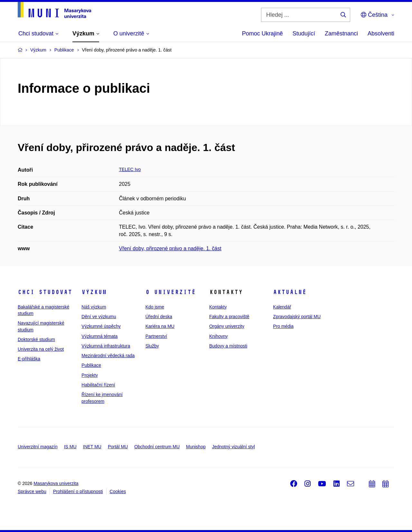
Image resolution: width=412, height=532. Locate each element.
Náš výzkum (94, 307)
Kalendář (282, 307)
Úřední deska (159, 317)
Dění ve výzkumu (99, 317)
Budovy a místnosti (228, 346)
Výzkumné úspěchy (101, 326)
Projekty (90, 375)
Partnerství (156, 336)
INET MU (92, 447)
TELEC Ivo (130, 169)
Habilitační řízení (98, 385)
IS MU (70, 447)
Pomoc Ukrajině (262, 33)
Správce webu (32, 491)
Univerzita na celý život (41, 349)
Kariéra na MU (160, 326)
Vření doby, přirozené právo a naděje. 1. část (170, 248)
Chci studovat (45, 292)
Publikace (91, 365)
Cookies (118, 491)
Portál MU (118, 447)
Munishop (196, 447)
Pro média (283, 326)
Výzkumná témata (99, 336)
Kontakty (218, 307)
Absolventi (381, 33)
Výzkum (94, 292)
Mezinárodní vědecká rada (108, 356)
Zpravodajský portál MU (297, 317)
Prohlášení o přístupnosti (78, 491)
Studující (304, 33)
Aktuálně (290, 292)
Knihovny (219, 336)
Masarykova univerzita (56, 483)
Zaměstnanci (341, 33)
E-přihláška (29, 359)
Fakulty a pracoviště (229, 317)
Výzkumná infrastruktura (106, 346)
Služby (152, 346)
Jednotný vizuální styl (234, 447)
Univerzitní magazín (38, 447)
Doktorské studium (36, 339)
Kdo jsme (155, 307)
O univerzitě (171, 292)
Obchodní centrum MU (157, 447)
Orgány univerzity (227, 326)
